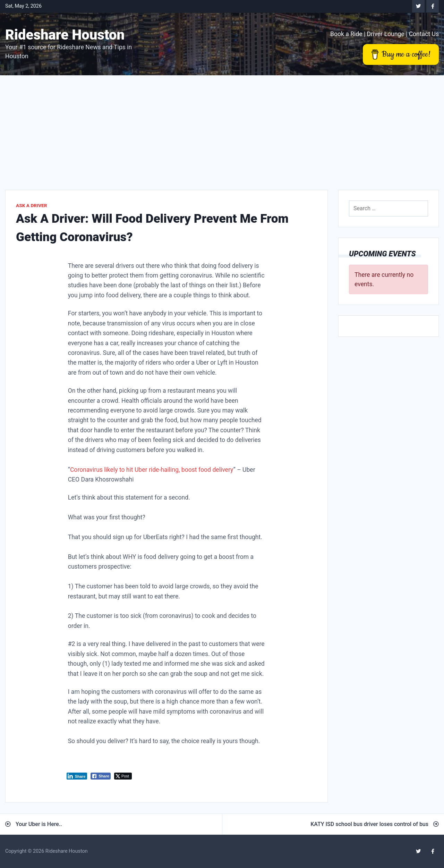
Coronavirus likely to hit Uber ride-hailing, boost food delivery (152, 470)
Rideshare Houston (65, 35)
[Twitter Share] (123, 776)
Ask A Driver (32, 205)
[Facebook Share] (101, 776)
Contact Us (424, 34)
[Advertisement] (222, 127)
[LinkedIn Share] (77, 776)
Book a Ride (346, 34)
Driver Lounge (386, 34)
